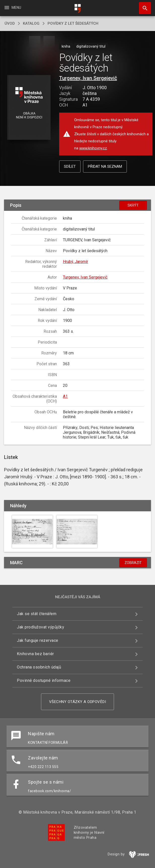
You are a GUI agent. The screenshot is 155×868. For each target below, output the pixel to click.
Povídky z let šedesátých (73, 23)
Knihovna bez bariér (35, 654)
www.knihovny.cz (93, 148)
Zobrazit (133, 563)
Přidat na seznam (105, 166)
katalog (31, 23)
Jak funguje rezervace (38, 640)
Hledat (143, 6)
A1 (65, 396)
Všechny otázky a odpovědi (78, 702)
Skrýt (133, 205)
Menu (12, 8)
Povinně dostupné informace (44, 680)
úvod (10, 23)
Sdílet (70, 166)
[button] (29, 108)
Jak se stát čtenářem (37, 614)
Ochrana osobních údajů (39, 667)
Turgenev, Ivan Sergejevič (88, 78)
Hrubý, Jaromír (75, 262)
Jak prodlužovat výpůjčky (41, 627)
